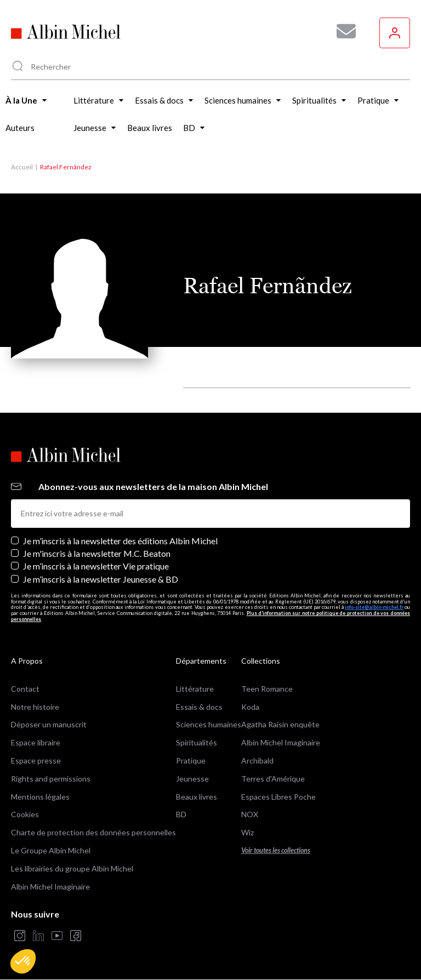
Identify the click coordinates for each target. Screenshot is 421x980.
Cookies (25, 814)
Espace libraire (36, 742)
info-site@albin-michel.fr (374, 607)
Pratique (191, 760)
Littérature (195, 689)
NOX (250, 814)
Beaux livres (197, 797)
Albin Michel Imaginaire (50, 887)
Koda (250, 707)
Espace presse (36, 760)
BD (181, 814)
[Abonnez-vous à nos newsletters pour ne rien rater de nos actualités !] (342, 31)
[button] (23, 961)
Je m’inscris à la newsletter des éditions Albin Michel (120, 541)
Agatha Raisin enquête (280, 724)
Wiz (248, 832)
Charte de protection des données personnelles (93, 832)
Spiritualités (197, 742)
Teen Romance (267, 689)
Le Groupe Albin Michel (51, 850)
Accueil (22, 167)
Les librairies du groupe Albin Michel (72, 868)
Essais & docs (199, 707)
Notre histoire (35, 707)
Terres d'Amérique (273, 779)
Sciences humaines (209, 724)
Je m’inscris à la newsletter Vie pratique (96, 566)
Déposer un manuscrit (49, 724)
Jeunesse (192, 779)
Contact (25, 689)
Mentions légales (40, 797)
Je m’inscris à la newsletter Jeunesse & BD (101, 579)
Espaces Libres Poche (278, 797)
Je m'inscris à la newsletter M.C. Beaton (97, 553)
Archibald (257, 760)
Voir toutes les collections (276, 850)
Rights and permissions (51, 779)
